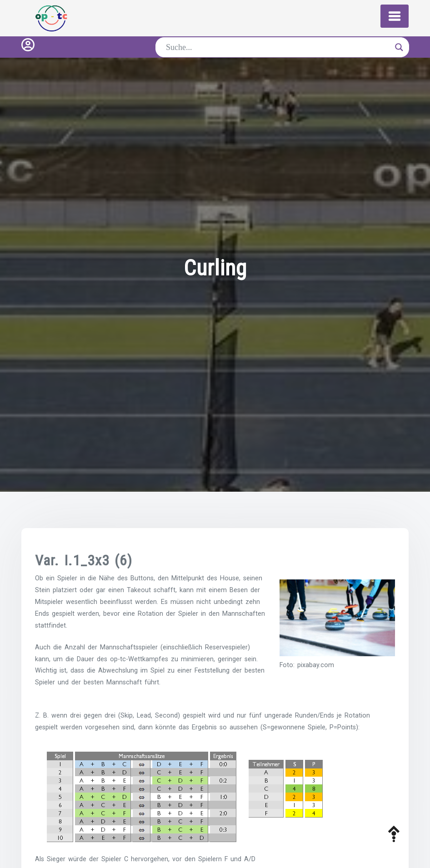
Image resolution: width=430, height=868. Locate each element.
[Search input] (278, 47)
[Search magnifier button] (399, 47)
